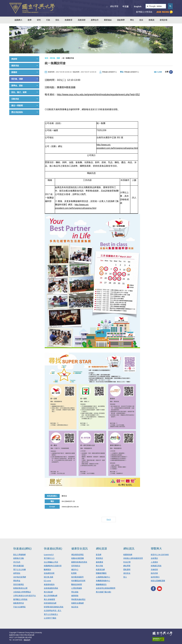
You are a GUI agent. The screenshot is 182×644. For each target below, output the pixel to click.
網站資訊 (129, 549)
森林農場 (99, 562)
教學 (30, 20)
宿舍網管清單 (49, 573)
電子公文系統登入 (51, 614)
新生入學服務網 (19, 555)
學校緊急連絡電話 (78, 599)
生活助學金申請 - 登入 (53, 611)
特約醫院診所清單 (78, 581)
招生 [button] (57, 20)
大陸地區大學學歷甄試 (22, 592)
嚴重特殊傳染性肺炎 (79, 562)
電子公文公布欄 (19, 570)
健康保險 (75, 596)
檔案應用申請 (19, 603)
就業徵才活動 (19, 558)
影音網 (99, 555)
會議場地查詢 (49, 584)
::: (107, 6)
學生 (132, 20)
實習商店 (99, 558)
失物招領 (154, 570)
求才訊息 (17, 562)
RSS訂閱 (127, 562)
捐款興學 (121, 20)
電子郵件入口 (49, 558)
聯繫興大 (156, 549)
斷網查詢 (47, 570)
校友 (141, 20)
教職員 (151, 20)
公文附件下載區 (50, 618)
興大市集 (99, 566)
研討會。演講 (17, 79)
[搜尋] (156, 6)
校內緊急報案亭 (77, 577)
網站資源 (101, 549)
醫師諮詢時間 (77, 584)
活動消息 (15, 99)
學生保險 (75, 592)
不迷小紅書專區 (19, 607)
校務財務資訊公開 (20, 588)
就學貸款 (17, 573)
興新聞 (14, 59)
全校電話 (154, 558)
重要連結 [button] (108, 20)
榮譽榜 (14, 72)
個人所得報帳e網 (51, 596)
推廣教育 (69, 20)
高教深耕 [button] (82, 20)
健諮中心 (75, 570)
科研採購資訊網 (50, 603)
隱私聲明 (127, 570)
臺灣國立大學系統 (20, 599)
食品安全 (75, 607)
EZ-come (47, 581)
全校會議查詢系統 (51, 588)
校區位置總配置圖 (158, 581)
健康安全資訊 (80, 549)
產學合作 (95, 20)
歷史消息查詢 (17, 112)
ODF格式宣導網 (19, 577)
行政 (48, 20)
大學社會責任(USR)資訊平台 (25, 596)
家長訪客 (164, 20)
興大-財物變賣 (49, 599)
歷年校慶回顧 (19, 566)
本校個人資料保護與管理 (133, 558)
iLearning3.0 (49, 555)
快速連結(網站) (22, 549)
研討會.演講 (49, 577)
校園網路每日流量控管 (53, 566)
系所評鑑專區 (19, 584)
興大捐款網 (48, 592)
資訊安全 (127, 573)
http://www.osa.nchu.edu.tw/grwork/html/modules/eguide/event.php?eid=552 (98, 95)
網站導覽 (114, 6)
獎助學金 (17, 581)
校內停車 (154, 573)
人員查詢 (154, 562)
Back (109, 519)
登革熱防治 (76, 566)
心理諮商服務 (77, 588)
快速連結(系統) (53, 549)
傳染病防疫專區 (77, 555)
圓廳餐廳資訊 (101, 584)
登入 (125, 577)
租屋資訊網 (100, 570)
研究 (39, 20)
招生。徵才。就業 (19, 92)
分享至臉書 (171, 72)
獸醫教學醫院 (101, 573)
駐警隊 (74, 573)
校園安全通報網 (77, 603)
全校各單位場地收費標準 (106, 588)
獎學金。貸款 (17, 86)
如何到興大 (155, 577)
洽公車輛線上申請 (51, 562)
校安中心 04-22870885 (160, 555)
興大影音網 (159, 589)
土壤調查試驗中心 (103, 577)
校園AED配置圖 (78, 558)
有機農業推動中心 (103, 581)
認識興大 (18, 20)
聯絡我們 (27, 640)
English (138, 6)
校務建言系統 (156, 566)
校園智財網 (128, 555)
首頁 (46, 58)
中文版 (126, 6)
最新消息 (15, 66)
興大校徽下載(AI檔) (104, 592)
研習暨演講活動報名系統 (54, 607)
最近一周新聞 (17, 106)
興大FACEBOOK (153, 589)
